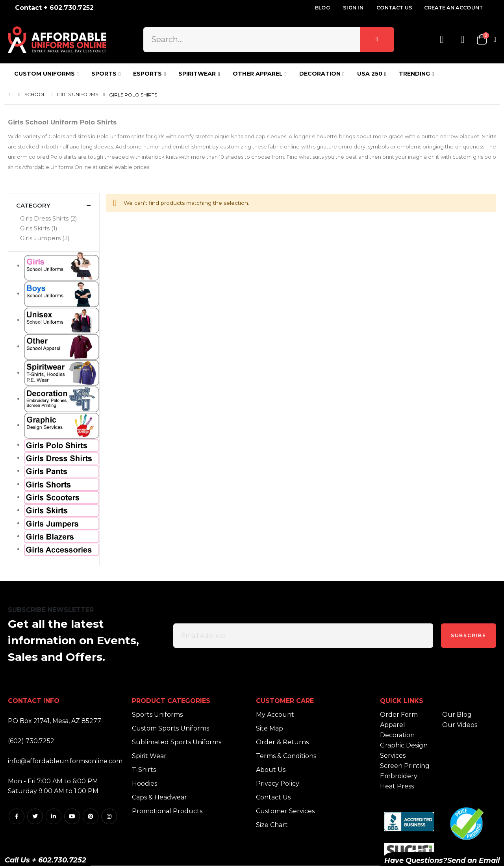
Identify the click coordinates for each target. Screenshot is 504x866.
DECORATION (320, 74)
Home (11, 95)
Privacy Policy (278, 783)
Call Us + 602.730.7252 (45, 860)
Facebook (17, 816)
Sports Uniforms (157, 715)
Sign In (353, 8)
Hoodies (145, 783)
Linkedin (54, 816)
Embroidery (399, 776)
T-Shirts (144, 770)
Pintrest (91, 816)
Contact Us (394, 8)
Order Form (399, 715)
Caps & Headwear (159, 797)
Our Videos (460, 725)
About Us (271, 770)
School (35, 95)
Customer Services (285, 811)
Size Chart (272, 825)
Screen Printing (405, 766)
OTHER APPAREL (258, 74)
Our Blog (457, 715)
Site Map (270, 728)
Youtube (72, 816)
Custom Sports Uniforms (170, 728)
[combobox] (268, 39)
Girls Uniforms (77, 95)
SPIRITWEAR (197, 74)
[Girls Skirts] (54, 229)
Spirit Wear (149, 756)
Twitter (35, 816)
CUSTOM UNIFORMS (44, 74)
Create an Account (453, 8)
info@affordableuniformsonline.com (65, 761)
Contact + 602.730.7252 (54, 8)
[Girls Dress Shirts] (54, 219)
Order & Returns (282, 742)
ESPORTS (147, 74)
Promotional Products (167, 811)
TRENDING (414, 74)
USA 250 (370, 74)
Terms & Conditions (286, 756)
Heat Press (397, 786)
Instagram (109, 816)
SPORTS (104, 74)
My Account (275, 715)
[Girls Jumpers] (54, 238)
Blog (322, 8)
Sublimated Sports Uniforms (177, 742)
